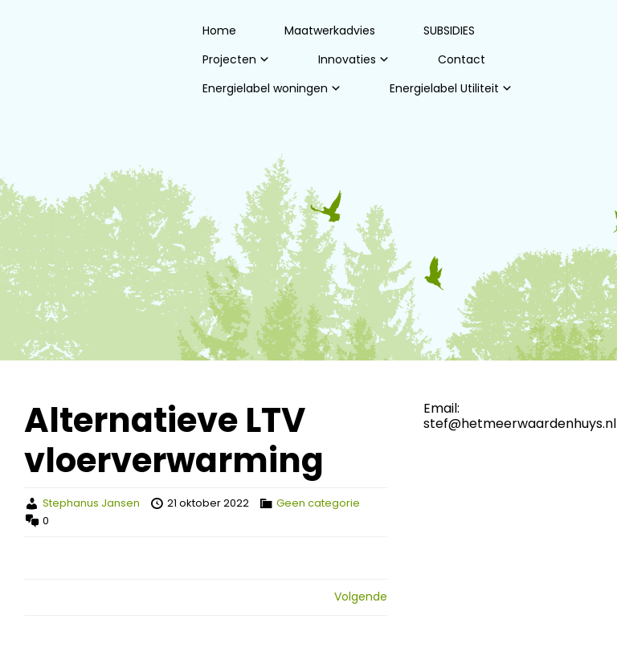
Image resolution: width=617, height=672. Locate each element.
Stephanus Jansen (91, 503)
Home (219, 31)
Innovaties (347, 59)
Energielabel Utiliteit (444, 88)
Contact (462, 59)
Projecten (229, 59)
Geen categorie (318, 503)
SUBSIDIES (449, 31)
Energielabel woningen (265, 88)
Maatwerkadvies (330, 31)
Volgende (361, 597)
